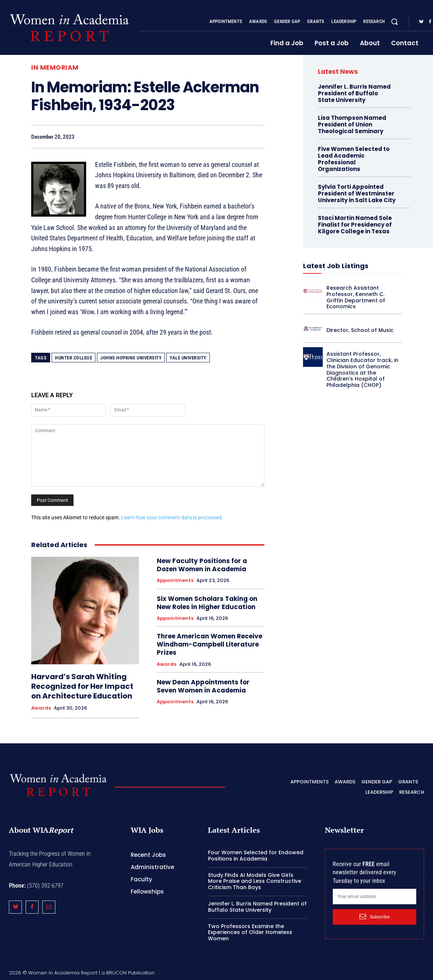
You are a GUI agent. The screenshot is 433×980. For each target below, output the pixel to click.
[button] (394, 22)
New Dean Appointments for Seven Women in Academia (203, 686)
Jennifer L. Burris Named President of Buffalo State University (354, 93)
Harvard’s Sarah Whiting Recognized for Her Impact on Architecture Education (82, 686)
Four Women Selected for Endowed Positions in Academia (256, 856)
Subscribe (375, 917)
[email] (375, 897)
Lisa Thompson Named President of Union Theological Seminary (352, 124)
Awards (41, 708)
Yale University (188, 358)
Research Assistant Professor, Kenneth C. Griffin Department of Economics (356, 297)
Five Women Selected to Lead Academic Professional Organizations (354, 159)
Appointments (175, 581)
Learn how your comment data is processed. (172, 517)
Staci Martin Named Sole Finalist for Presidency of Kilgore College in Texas (355, 225)
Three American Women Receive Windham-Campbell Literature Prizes (209, 644)
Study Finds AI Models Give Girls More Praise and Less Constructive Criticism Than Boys (255, 881)
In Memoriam (55, 68)
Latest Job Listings (336, 266)
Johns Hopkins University (131, 358)
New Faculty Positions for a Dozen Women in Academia (202, 565)
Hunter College (74, 358)
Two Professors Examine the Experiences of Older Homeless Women (250, 933)
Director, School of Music (360, 330)
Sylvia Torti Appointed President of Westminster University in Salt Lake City (357, 193)
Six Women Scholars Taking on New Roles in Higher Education (207, 603)
